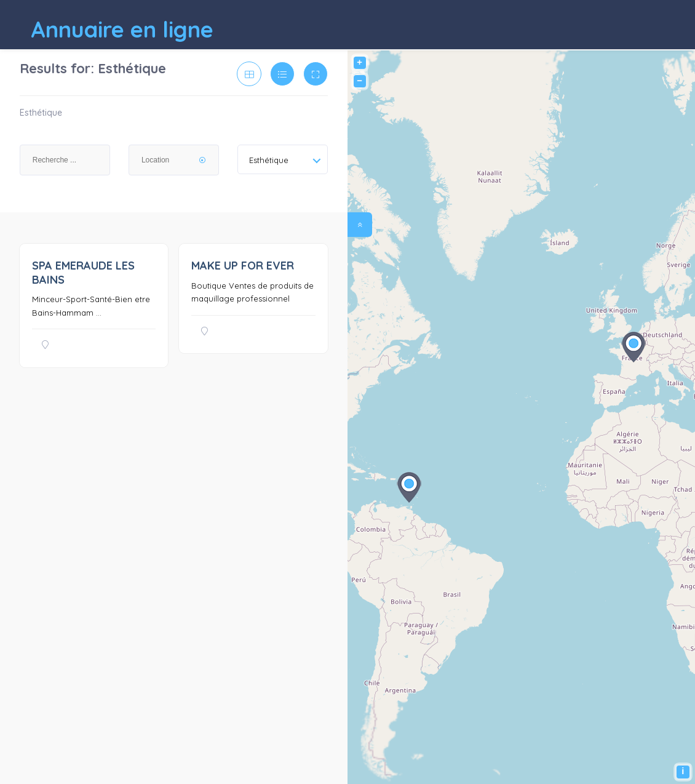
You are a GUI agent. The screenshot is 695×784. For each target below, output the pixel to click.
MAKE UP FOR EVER (243, 266)
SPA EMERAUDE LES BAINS (83, 273)
